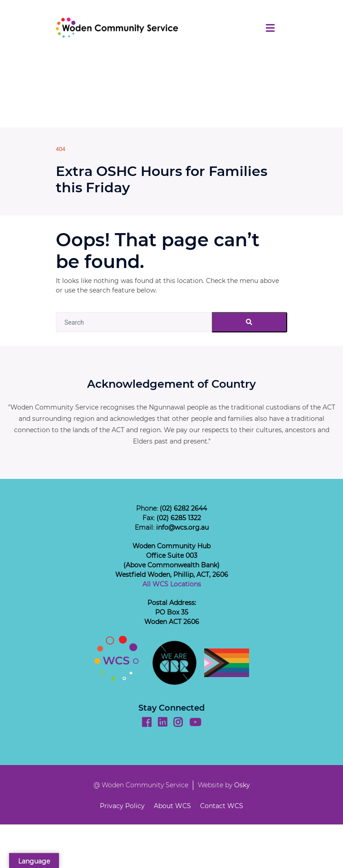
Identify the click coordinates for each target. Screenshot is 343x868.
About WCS (172, 806)
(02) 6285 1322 (179, 518)
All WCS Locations (172, 584)
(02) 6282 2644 (183, 508)
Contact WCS (222, 806)
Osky (242, 785)
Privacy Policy (122, 806)
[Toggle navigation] (270, 28)
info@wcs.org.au (182, 527)
